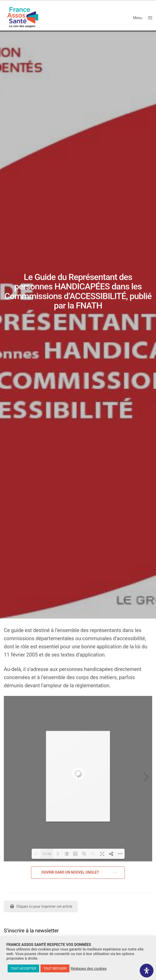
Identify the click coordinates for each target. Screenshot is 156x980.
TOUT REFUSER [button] (55, 968)
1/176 (47, 854)
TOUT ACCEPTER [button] (23, 968)
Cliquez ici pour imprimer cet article (41, 906)
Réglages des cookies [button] (89, 969)
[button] (78, 873)
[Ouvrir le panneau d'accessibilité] (147, 971)
